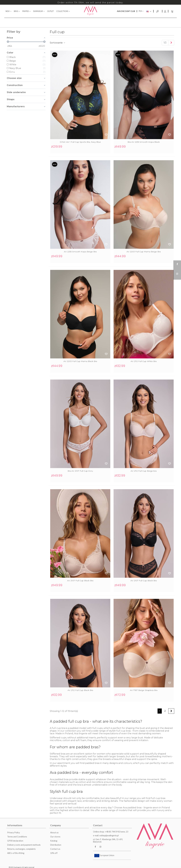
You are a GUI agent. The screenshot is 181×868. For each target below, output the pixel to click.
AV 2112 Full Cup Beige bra (144, 471)
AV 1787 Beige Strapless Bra (144, 690)
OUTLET (50, 11)
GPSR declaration (15, 841)
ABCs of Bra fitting (16, 853)
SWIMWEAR (38, 11)
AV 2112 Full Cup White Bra (144, 361)
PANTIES (26, 11)
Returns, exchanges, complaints (21, 849)
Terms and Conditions (17, 837)
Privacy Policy (14, 833)
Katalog (54, 841)
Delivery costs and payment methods (24, 845)
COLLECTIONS (62, 11)
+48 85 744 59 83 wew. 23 (117, 832)
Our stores (55, 837)
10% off (54, 853)
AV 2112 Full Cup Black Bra (80, 690)
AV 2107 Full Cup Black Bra (80, 581)
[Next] (171, 43)
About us (54, 833)
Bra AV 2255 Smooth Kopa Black (144, 142)
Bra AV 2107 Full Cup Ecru (80, 471)
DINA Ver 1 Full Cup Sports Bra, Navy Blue (80, 142)
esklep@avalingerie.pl (109, 835)
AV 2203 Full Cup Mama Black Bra (80, 361)
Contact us (55, 849)
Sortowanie (58, 43)
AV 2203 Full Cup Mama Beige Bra (144, 252)
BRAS (16, 11)
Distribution (56, 845)
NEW (8, 11)
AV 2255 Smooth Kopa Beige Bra (80, 252)
